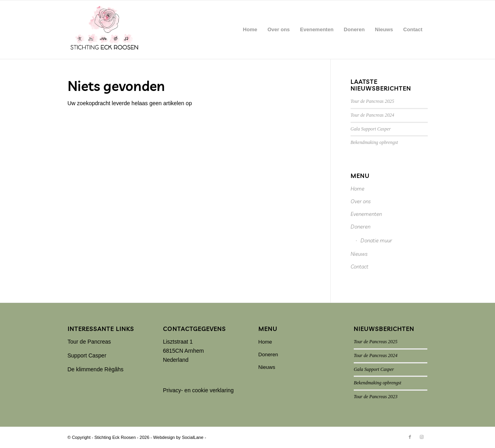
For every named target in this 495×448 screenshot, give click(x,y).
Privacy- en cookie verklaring (198, 390)
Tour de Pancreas (89, 342)
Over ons (361, 201)
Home (357, 189)
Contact (359, 267)
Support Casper (87, 355)
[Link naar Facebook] (410, 437)
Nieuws (359, 254)
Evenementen (366, 214)
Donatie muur (376, 240)
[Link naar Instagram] (422, 437)
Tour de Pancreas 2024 (372, 115)
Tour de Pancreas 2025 (372, 101)
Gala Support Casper (371, 129)
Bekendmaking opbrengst (374, 142)
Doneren (360, 227)
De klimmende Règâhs (96, 369)
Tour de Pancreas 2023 (376, 397)
